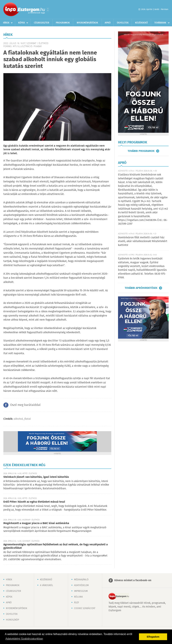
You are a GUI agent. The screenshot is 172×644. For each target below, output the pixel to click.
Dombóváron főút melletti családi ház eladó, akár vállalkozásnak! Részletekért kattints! (143, 241)
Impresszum (81, 591)
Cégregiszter (42, 23)
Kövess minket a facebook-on (133, 580)
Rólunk (78, 597)
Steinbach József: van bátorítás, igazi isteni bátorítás (36, 477)
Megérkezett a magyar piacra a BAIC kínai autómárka (36, 523)
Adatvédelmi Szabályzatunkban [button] (24, 639)
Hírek (6, 23)
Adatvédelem (81, 585)
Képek (22, 23)
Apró (108, 23)
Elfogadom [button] (153, 637)
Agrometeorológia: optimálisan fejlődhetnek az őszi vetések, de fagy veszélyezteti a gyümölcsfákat (56, 546)
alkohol (18, 419)
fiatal (27, 419)
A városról (47, 585)
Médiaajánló (81, 580)
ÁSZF (77, 603)
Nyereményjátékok (87, 23)
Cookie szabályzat (85, 608)
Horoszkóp (12, 620)
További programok (141, 151)
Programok (63, 23)
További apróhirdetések (141, 288)
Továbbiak (160, 23)
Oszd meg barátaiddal (25, 405)
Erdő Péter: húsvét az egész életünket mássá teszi (34, 502)
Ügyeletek (123, 23)
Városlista (48, 10)
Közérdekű (141, 23)
